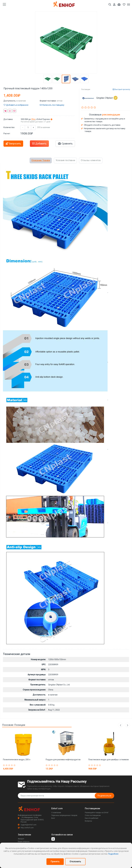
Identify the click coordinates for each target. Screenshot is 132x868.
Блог (53, 818)
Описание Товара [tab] (41, 160)
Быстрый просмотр (121, 89)
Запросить (13, 144)
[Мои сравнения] (119, 5)
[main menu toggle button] (4, 4)
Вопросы (88, 821)
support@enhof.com (27, 825)
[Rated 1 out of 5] (4, 765)
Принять (55, 861)
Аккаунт (21, 839)
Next (127, 725)
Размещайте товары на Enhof (97, 813)
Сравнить (65, 144)
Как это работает (92, 818)
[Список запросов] (129, 5)
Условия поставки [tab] (65, 160)
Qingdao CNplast (107, 98)
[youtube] (53, 839)
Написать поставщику (52, 105)
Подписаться (104, 796)
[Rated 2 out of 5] (7, 765)
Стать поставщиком (93, 815)
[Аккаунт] (114, 5)
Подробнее (113, 854)
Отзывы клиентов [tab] (91, 160)
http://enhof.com (26, 828)
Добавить (39, 144)
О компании (56, 813)
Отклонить (75, 861)
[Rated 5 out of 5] (15, 765)
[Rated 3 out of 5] (10, 765)
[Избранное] (124, 5)
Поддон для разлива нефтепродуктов (63, 760)
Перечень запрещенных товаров (64, 815)
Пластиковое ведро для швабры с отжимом (108, 760)
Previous (120, 725)
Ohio (33, 119)
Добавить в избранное (16, 105)
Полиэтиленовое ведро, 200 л (17, 760)
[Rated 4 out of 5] (12, 765)
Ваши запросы (24, 842)
